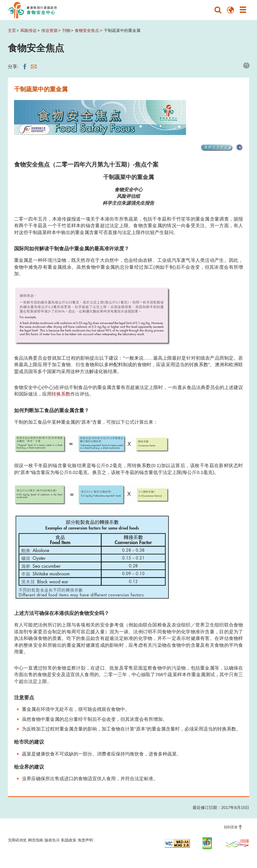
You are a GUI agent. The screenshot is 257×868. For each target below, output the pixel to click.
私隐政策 (69, 840)
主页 (12, 30)
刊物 (66, 30)
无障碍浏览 (17, 840)
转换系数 (61, 394)
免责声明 (85, 840)
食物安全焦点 (87, 30)
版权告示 (52, 840)
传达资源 (49, 30)
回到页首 (231, 827)
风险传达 (28, 30)
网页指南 (36, 840)
